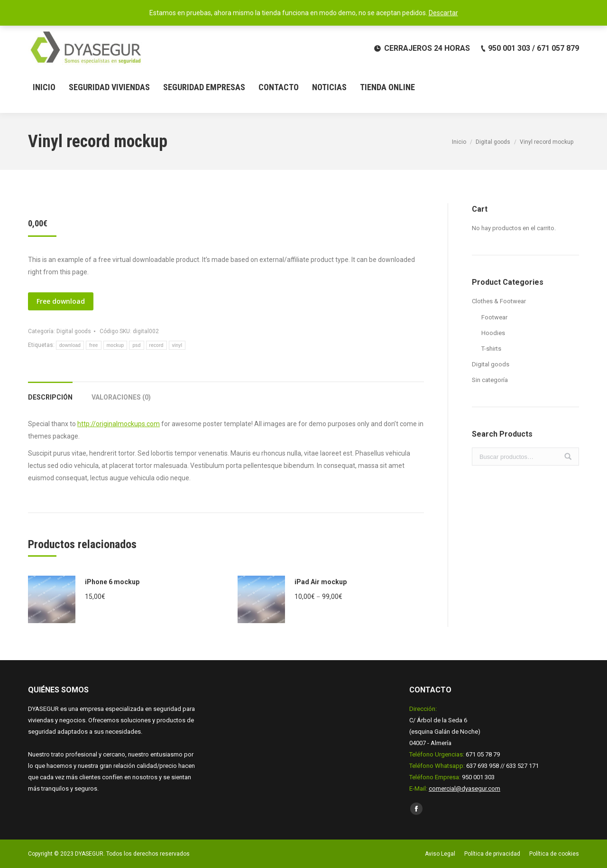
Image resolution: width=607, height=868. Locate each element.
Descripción (50, 397)
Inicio (459, 142)
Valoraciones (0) (121, 397)
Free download (61, 301)
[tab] (50, 392)
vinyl (177, 345)
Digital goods (493, 142)
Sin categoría (490, 380)
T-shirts (491, 349)
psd (136, 345)
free (93, 345)
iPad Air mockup (321, 582)
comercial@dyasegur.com (464, 789)
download (70, 345)
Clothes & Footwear (499, 301)
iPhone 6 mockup (112, 582)
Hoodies (493, 333)
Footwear (494, 317)
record (156, 345)
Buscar (568, 457)
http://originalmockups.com (119, 424)
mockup (115, 345)
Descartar (443, 13)
